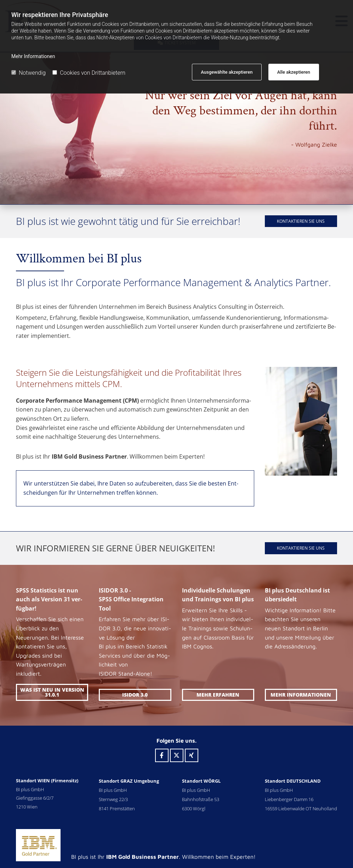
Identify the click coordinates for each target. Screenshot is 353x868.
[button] (301, 221)
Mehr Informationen (33, 56)
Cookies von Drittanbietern (89, 73)
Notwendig (29, 73)
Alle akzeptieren (294, 72)
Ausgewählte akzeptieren (227, 72)
